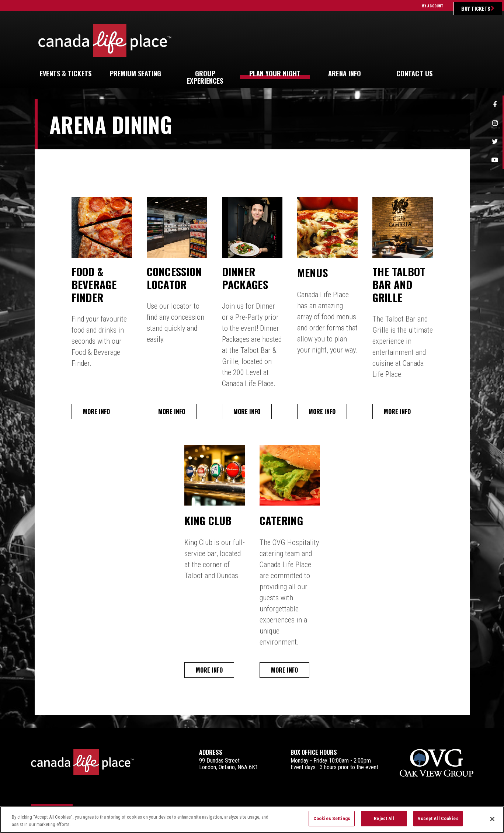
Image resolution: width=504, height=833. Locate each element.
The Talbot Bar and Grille (402, 286)
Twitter (495, 142)
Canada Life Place (105, 40)
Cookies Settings (332, 822)
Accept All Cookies (438, 822)
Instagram (495, 123)
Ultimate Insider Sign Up (409, 40)
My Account (432, 6)
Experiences (205, 77)
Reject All (384, 822)
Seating (136, 73)
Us (414, 73)
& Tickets (66, 73)
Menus (314, 272)
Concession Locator (178, 279)
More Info (98, 414)
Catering (284, 523)
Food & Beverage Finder (97, 286)
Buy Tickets (476, 8)
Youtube (495, 160)
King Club (211, 523)
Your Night (275, 73)
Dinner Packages (248, 279)
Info (345, 73)
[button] (460, 74)
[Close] (492, 823)
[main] (252, 415)
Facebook (495, 105)
